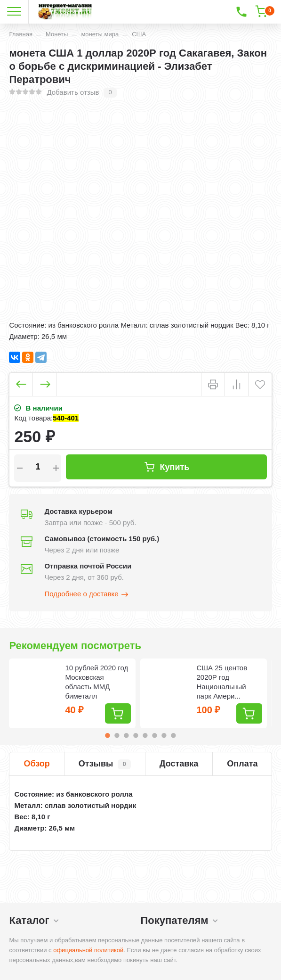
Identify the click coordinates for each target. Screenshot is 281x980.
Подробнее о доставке (87, 594)
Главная (20, 34)
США (139, 34)
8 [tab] (173, 735)
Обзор (36, 764)
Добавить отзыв (73, 92)
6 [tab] (154, 735)
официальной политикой (88, 950)
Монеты (57, 34)
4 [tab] (136, 735)
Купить (167, 467)
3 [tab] (126, 735)
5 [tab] (145, 735)
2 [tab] (117, 735)
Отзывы (105, 764)
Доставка (179, 764)
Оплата (242, 764)
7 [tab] (164, 735)
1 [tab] (107, 735)
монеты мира (100, 34)
